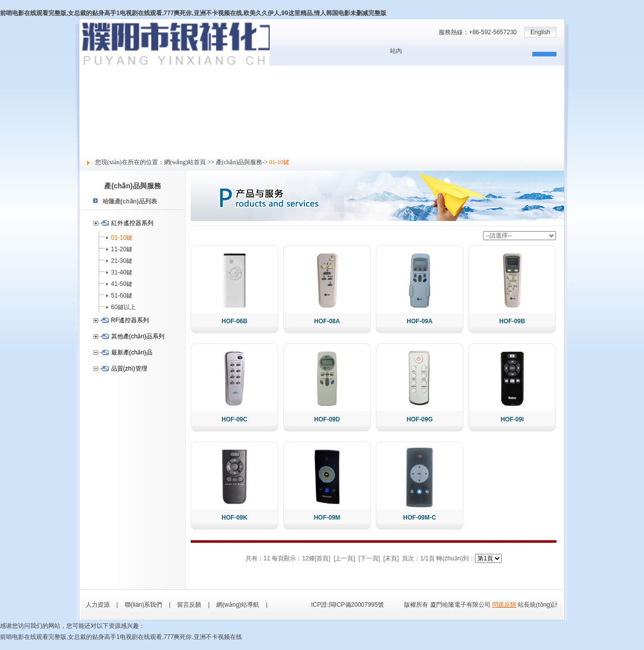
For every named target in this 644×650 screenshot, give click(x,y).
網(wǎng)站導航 (238, 605)
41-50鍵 (122, 284)
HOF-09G (420, 419)
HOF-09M (327, 518)
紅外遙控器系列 (132, 223)
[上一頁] (344, 558)
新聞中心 (92, 93)
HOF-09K (234, 518)
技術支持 (92, 115)
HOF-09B (512, 321)
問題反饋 (504, 605)
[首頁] (323, 558)
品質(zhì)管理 (129, 369)
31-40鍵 (122, 272)
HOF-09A (419, 321)
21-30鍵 (122, 261)
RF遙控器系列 (130, 320)
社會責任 (92, 137)
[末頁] (391, 558)
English (540, 32)
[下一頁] (370, 558)
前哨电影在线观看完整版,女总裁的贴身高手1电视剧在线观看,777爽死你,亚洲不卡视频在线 (121, 637)
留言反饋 (92, 149)
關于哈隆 (92, 82)
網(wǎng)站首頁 (101, 71)
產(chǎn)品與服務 (103, 104)
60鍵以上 (124, 307)
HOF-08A (327, 321)
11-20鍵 (122, 249)
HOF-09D (327, 419)
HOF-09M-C (419, 518)
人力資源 (92, 126)
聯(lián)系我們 (144, 605)
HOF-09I (512, 419)
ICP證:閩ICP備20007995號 (347, 605)
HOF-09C (234, 419)
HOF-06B (234, 321)
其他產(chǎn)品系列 (138, 336)
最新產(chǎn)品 (132, 352)
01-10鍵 (122, 238)
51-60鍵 (122, 296)
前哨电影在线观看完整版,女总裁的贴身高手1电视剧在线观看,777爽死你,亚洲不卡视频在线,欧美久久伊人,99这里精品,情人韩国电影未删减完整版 (193, 13)
